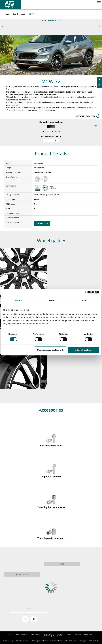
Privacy (9, 634)
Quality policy (48, 634)
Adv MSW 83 (89, 634)
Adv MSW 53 (46, 636)
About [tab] (84, 300)
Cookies (69, 634)
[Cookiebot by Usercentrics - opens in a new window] (87, 293)
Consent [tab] (18, 300)
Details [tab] (51, 300)
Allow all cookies (83, 350)
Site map (78, 634)
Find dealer (42, 224)
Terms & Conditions (21, 634)
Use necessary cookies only (50, 350)
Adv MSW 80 (57, 636)
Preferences (59, 634)
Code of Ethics (36, 634)
